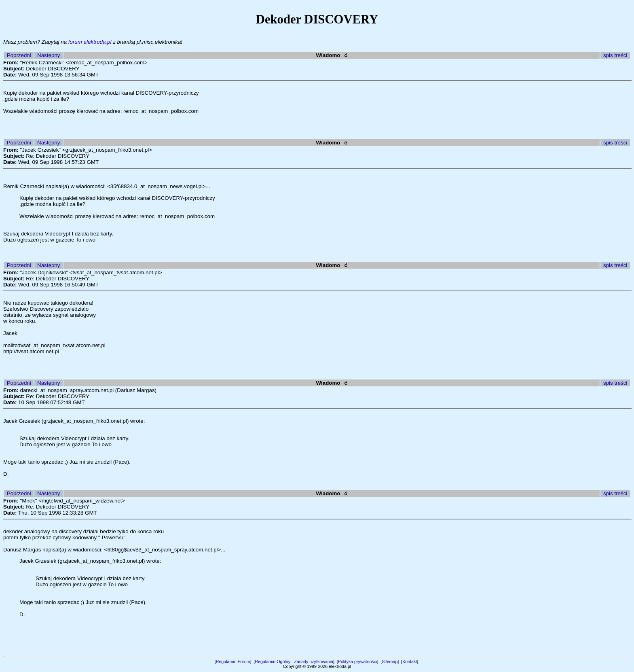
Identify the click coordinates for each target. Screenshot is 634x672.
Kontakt (410, 661)
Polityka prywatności (358, 661)
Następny (49, 55)
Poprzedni (19, 55)
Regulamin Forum (233, 661)
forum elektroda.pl (90, 42)
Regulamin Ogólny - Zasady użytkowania (294, 661)
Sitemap (390, 661)
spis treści (615, 55)
